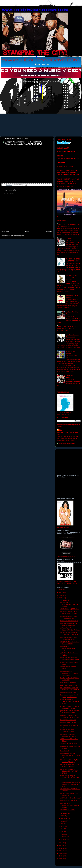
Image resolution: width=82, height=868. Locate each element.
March (63, 834)
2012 (61, 848)
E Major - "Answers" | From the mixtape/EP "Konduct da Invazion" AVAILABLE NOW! (24, 143)
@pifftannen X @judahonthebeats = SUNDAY (68, 648)
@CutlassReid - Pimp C (68, 810)
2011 (61, 851)
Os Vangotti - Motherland (68, 720)
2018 (61, 590)
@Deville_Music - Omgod (68, 723)
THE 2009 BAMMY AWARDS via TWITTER (72, 277)
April (62, 832)
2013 (61, 845)
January (63, 840)
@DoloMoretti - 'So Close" (69, 692)
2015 (61, 598)
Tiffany (61, 430)
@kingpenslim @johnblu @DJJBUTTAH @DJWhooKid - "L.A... (70, 755)
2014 (61, 843)
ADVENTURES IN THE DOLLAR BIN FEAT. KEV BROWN (69, 771)
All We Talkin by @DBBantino (70, 609)
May (62, 829)
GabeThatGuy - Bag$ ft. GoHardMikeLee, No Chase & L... (70, 778)
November (64, 813)
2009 (61, 856)
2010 (61, 853)
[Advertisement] (27, 214)
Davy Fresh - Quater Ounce (69, 685)
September (64, 818)
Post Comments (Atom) (17, 236)
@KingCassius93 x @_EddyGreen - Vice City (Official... (69, 604)
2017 (61, 593)
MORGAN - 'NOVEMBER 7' (69, 682)
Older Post (49, 232)
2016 (61, 595)
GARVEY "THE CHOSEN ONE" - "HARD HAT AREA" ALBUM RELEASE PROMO (67, 328)
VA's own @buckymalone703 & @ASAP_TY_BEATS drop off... (70, 784)
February (64, 837)
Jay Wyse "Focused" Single (69, 744)
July (62, 824)
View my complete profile (67, 443)
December (64, 600)
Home (27, 232)
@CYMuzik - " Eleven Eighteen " (70, 798)
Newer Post (5, 232)
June (62, 826)
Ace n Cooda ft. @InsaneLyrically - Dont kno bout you (70, 805)
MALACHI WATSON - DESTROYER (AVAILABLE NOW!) (70, 702)
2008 (61, 859)
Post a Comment (9, 193)
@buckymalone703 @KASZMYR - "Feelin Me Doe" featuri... (69, 673)
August (63, 821)
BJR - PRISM (65, 751)
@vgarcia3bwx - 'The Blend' (69, 801)
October (63, 816)
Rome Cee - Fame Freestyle (69, 621)
